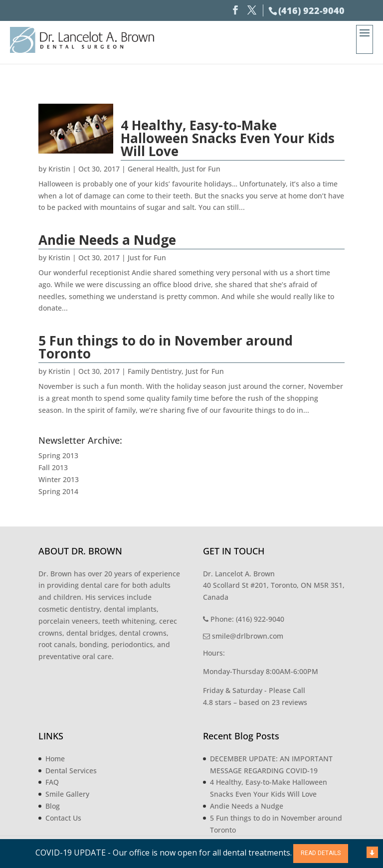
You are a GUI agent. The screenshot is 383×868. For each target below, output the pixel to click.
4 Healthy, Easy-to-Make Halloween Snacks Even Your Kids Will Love (228, 138)
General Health (153, 169)
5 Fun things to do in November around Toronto (166, 347)
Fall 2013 (53, 467)
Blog (53, 806)
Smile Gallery (67, 794)
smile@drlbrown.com (243, 636)
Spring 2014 (58, 491)
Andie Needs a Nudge (107, 240)
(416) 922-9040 (311, 10)
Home (55, 759)
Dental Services (71, 771)
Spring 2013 (58, 455)
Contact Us (63, 818)
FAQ (52, 782)
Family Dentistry (155, 371)
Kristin (59, 169)
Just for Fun (201, 169)
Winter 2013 (59, 479)
